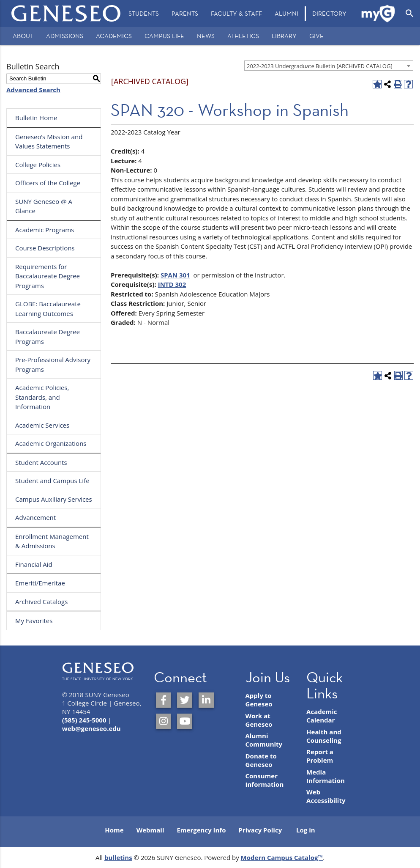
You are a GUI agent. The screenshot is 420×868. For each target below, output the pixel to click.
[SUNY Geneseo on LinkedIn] (206, 700)
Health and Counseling (324, 736)
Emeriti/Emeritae (40, 583)
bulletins (118, 857)
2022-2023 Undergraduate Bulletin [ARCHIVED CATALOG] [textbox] (320, 66)
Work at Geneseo (259, 720)
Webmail (150, 830)
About (23, 36)
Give (316, 36)
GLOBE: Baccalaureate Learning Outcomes (48, 309)
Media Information (326, 776)
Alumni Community (264, 740)
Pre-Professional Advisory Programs (53, 364)
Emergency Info (201, 830)
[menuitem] (144, 14)
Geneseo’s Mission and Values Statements (49, 141)
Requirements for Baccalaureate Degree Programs (48, 276)
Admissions (65, 36)
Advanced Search (33, 90)
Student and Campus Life (52, 481)
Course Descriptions (45, 248)
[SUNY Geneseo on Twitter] (185, 700)
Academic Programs (45, 230)
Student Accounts (41, 462)
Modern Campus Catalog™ (282, 857)
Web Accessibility (326, 796)
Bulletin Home (36, 118)
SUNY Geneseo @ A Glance (44, 206)
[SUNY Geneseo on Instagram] (164, 721)
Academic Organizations (51, 443)
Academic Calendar (322, 716)
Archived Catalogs (41, 602)
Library (284, 36)
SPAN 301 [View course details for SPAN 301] (175, 275)
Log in (306, 830)
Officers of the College (48, 183)
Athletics (243, 36)
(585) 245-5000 (84, 720)
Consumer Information (265, 780)
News (206, 36)
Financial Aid (34, 564)
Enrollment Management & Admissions (52, 541)
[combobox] (329, 66)
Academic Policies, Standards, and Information (42, 397)
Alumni (286, 13)
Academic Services (42, 425)
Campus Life (164, 36)
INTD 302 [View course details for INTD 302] (172, 284)
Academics (114, 36)
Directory (329, 13)
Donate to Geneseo (261, 760)
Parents (185, 13)
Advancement (35, 517)
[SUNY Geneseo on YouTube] (185, 721)
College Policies (38, 165)
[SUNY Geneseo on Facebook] (164, 700)
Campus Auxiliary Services (54, 499)
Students (144, 13)
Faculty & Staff (236, 13)
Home (114, 830)
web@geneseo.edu (91, 728)
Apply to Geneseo (259, 700)
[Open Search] (410, 14)
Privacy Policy (260, 830)
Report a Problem (320, 756)
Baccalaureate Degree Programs (48, 336)
